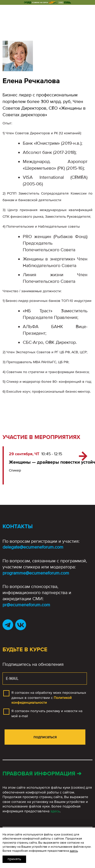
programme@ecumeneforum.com (36, 573)
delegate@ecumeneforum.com (33, 547)
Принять (14, 859)
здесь (55, 811)
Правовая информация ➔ (42, 774)
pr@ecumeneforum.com (26, 605)
